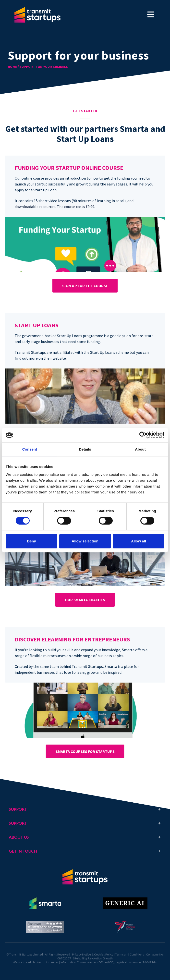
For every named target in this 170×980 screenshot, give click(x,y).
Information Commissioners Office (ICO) (87, 962)
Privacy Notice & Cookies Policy (93, 954)
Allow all (139, 541)
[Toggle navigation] (151, 15)
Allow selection (85, 541)
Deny (31, 541)
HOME (12, 67)
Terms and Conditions (130, 954)
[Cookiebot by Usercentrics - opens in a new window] (143, 435)
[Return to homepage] (85, 877)
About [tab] (140, 449)
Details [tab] (85, 449)
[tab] (85, 851)
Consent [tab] (30, 449)
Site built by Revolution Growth (93, 958)
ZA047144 (150, 962)
